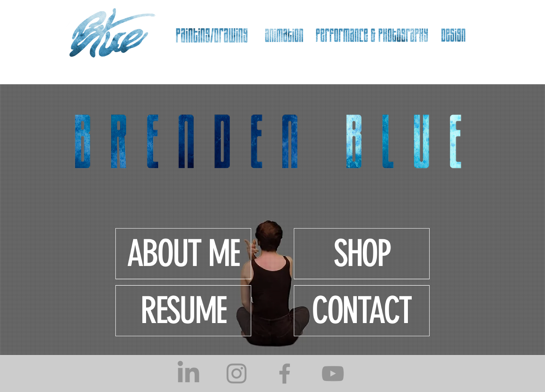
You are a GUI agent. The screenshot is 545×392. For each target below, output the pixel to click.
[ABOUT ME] (183, 254)
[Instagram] (237, 373)
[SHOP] (362, 254)
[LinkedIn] (188, 373)
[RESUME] (183, 311)
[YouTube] (333, 373)
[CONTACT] (362, 311)
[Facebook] (285, 373)
